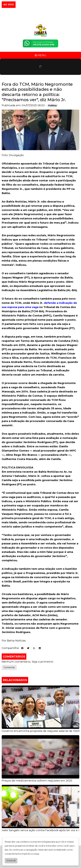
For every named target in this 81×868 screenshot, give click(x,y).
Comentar (9, 667)
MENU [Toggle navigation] (40, 55)
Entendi (11, 861)
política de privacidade (52, 854)
